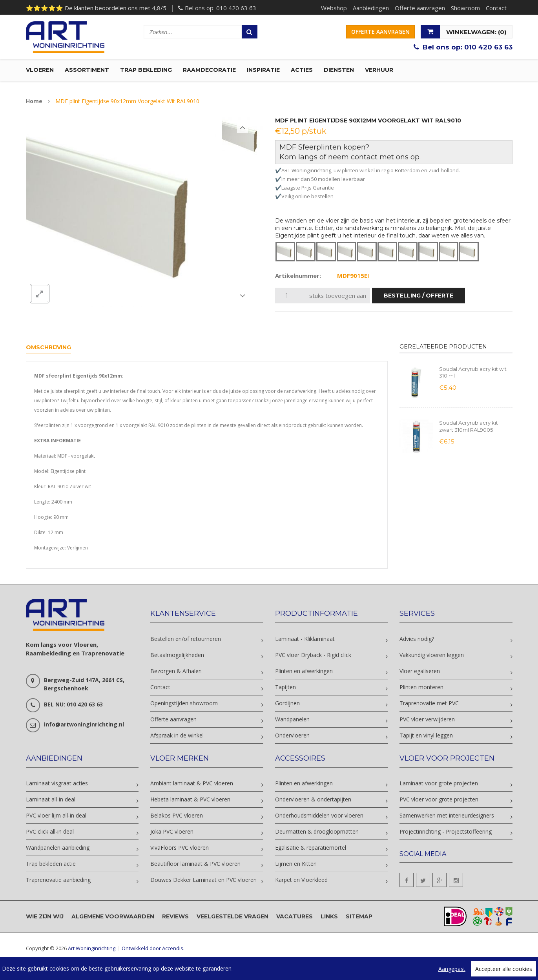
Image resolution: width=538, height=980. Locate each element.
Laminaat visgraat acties (57, 783)
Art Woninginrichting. (92, 948)
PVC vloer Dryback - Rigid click (313, 655)
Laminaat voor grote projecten (439, 783)
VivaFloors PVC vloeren (180, 848)
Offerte (380, 32)
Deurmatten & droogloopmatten (317, 831)
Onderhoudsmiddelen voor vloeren (319, 815)
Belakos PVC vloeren (177, 815)
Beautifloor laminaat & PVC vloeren (195, 864)
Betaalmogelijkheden (177, 655)
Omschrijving (48, 347)
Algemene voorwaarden (113, 916)
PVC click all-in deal (50, 831)
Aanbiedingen (371, 8)
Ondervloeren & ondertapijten (313, 799)
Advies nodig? (417, 639)
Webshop (334, 8)
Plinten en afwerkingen (304, 671)
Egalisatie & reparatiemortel (311, 848)
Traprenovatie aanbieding (58, 880)
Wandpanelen (292, 719)
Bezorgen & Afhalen (176, 671)
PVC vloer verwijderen (427, 719)
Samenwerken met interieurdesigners (447, 815)
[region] (269, 969)
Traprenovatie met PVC (429, 703)
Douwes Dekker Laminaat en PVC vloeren (203, 880)
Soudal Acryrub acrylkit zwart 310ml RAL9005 (469, 426)
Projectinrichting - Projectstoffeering (446, 831)
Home (34, 101)
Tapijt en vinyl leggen (426, 735)
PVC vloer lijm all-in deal (56, 815)
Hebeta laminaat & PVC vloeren (190, 799)
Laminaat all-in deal (51, 799)
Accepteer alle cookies (504, 969)
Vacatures (295, 916)
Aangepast (452, 969)
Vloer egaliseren (420, 671)
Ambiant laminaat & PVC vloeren (192, 783)
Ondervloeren (292, 735)
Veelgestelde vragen (233, 916)
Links (329, 916)
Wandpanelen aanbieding (58, 848)
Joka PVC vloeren (172, 831)
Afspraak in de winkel (177, 735)
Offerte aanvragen (420, 8)
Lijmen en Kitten (296, 864)
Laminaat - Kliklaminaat (305, 639)
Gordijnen (287, 703)
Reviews (175, 916)
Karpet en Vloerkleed (301, 880)
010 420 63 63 (236, 8)
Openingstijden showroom (184, 703)
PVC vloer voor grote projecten (439, 799)
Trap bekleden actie (51, 864)
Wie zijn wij (45, 916)
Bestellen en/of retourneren (186, 639)
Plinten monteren (421, 687)
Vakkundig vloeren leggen (432, 655)
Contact (496, 8)
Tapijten (285, 687)
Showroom (465, 8)
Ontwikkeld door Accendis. (153, 948)
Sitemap (359, 916)
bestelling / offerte (419, 296)
